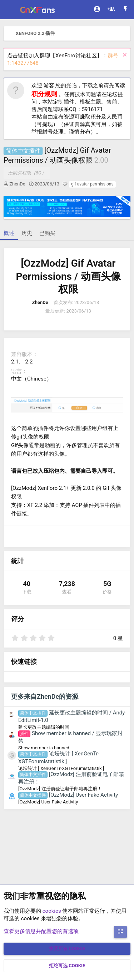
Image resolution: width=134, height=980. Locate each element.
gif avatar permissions (92, 184)
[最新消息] (125, 10)
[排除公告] (124, 56)
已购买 (47, 233)
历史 (27, 233)
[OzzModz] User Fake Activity (68, 795)
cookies (52, 911)
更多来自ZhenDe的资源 (45, 696)
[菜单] (10, 10)
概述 (9, 233)
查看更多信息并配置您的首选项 (41, 931)
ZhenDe (17, 184)
